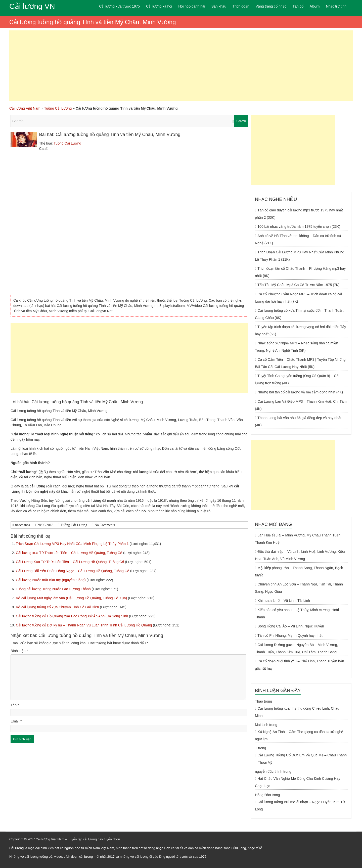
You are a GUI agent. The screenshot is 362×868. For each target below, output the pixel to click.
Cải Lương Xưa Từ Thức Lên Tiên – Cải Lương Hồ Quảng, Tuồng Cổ (70, 562)
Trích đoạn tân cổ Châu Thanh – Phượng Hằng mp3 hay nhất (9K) (300, 272)
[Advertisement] (181, 66)
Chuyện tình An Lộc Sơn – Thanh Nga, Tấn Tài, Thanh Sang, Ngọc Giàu (299, 588)
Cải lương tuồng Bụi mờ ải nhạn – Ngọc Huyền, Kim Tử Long (300, 806)
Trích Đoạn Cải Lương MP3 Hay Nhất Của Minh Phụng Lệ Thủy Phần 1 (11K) (300, 256)
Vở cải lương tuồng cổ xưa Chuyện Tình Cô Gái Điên (58, 607)
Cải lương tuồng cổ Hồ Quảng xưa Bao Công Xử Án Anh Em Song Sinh (72, 616)
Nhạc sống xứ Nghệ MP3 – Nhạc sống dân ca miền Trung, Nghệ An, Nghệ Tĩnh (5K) (297, 347)
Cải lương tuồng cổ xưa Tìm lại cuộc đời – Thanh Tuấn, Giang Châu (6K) (300, 314)
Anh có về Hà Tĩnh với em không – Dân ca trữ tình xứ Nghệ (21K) (298, 239)
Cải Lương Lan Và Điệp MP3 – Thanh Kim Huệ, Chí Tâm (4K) (301, 405)
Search (241, 121)
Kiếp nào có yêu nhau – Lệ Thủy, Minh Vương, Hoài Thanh (297, 613)
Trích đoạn (241, 6)
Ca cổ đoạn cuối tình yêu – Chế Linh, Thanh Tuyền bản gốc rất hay (299, 665)
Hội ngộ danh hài (192, 6)
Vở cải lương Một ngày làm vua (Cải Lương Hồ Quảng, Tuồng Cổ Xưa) (72, 598)
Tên (15, 705)
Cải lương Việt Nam (25, 108)
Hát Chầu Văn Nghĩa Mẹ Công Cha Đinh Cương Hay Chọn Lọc (298, 782)
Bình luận (19, 651)
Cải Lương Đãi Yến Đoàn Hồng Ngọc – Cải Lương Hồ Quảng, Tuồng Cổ (73, 571)
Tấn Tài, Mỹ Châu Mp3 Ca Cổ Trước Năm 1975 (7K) (298, 285)
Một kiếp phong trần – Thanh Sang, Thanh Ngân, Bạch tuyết (299, 572)
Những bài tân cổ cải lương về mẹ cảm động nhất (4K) (300, 392)
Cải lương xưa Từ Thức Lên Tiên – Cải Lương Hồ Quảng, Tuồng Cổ (70, 553)
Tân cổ (298, 6)
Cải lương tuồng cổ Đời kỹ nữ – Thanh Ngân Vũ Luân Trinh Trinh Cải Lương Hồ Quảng (84, 625)
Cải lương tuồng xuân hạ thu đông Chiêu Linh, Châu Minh (297, 712)
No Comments (105, 525)
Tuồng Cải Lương (58, 108)
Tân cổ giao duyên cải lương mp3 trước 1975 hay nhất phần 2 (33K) (299, 214)
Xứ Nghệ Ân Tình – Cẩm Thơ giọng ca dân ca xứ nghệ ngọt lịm (299, 735)
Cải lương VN (32, 6)
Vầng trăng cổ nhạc (271, 6)
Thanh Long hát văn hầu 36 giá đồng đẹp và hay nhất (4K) (298, 421)
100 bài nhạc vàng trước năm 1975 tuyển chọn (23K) (299, 226)
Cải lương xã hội (159, 6)
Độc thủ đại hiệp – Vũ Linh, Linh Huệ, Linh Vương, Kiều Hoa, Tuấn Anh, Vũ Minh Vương (300, 555)
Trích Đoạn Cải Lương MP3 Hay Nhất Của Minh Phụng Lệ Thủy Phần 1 (73, 544)
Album (315, 6)
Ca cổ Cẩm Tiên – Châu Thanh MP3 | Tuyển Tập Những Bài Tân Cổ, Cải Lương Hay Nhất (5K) (300, 363)
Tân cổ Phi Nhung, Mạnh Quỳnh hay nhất (290, 635)
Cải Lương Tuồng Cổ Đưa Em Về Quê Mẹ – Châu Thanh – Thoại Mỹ (301, 759)
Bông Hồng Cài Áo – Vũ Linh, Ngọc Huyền (291, 626)
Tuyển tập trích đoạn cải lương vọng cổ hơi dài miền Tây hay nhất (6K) (300, 330)
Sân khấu (219, 6)
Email (16, 721)
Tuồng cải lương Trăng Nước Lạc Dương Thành (54, 589)
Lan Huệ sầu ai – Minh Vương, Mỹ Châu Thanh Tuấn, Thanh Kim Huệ (298, 539)
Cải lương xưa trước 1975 (119, 6)
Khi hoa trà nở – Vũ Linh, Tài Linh (284, 601)
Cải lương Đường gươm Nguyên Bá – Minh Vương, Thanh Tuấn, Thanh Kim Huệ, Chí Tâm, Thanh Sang (297, 648)
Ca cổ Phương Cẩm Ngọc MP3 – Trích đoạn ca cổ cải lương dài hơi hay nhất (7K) (298, 298)
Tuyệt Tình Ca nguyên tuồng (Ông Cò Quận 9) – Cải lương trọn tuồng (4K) (297, 379)
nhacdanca (22, 525)
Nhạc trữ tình (336, 6)
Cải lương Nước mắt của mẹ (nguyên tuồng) (51, 580)
